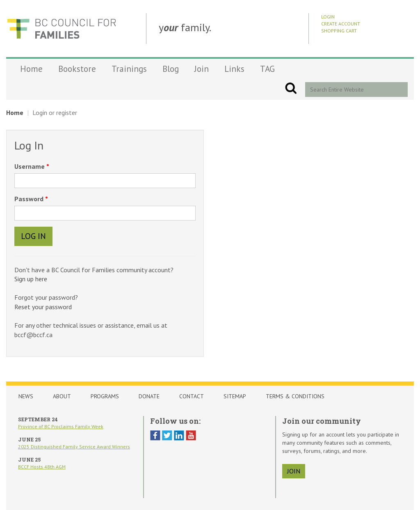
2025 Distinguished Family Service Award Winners (74, 447)
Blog (171, 69)
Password (30, 199)
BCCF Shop (62, 29)
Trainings (129, 69)
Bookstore (77, 69)
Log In (33, 236)
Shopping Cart (339, 31)
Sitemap (235, 396)
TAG (267, 69)
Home (31, 69)
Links (234, 69)
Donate (149, 396)
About (62, 396)
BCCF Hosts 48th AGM (42, 467)
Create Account (341, 24)
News (26, 396)
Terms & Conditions (295, 396)
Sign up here (31, 279)
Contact (192, 396)
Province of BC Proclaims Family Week (61, 426)
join (294, 471)
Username (30, 166)
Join (202, 69)
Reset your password (43, 307)
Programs (105, 396)
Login (328, 17)
